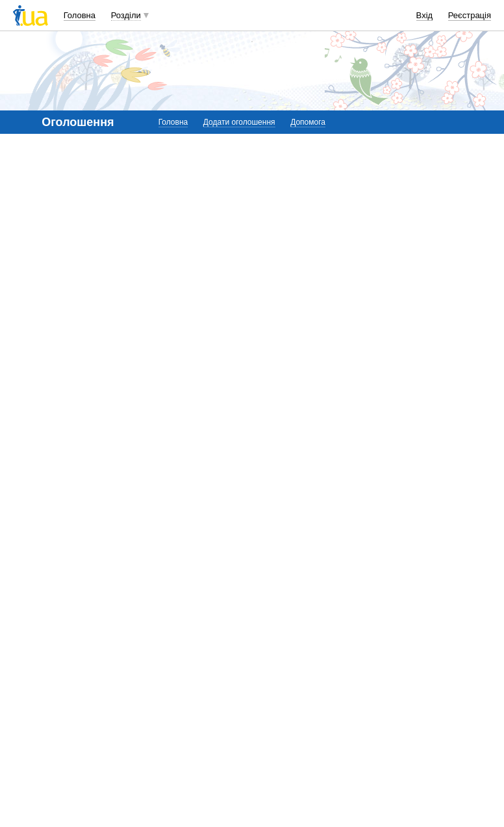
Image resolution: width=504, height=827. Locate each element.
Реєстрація (470, 15)
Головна (80, 15)
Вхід (425, 15)
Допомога (308, 122)
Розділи (126, 15)
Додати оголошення (239, 122)
